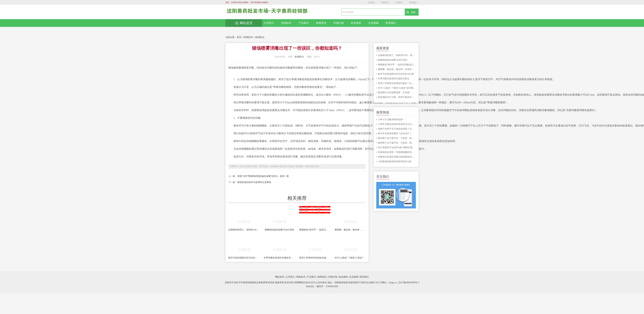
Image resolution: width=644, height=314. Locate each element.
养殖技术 (385, 3)
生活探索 (374, 23)
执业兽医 (356, 23)
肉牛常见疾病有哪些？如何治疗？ (395, 134)
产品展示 (399, 3)
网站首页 (244, 23)
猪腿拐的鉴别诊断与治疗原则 (279, 230)
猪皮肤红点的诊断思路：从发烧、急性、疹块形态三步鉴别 (397, 92)
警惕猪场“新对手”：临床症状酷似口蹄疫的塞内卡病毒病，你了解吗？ (315, 230)
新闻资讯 (321, 23)
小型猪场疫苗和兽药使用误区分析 (395, 162)
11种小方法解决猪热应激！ (391, 120)
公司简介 (371, 3)
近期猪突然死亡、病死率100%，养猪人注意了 (244, 230)
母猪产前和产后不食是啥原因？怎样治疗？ (397, 129)
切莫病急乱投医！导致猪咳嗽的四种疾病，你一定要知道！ (397, 152)
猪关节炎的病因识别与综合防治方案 (244, 258)
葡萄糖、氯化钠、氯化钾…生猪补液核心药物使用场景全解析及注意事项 (350, 230)
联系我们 (413, 3)
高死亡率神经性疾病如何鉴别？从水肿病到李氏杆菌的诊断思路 (315, 258)
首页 (239, 37)
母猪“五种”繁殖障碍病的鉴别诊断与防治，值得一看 (263, 176)
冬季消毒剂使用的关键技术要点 (279, 258)
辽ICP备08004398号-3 (409, 283)
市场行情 (339, 23)
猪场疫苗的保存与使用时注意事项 (254, 182)
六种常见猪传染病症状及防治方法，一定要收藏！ (397, 124)
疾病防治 (260, 37)
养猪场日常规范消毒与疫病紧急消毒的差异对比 (397, 157)
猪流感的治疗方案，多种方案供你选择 (397, 97)
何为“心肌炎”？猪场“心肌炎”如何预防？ (350, 258)
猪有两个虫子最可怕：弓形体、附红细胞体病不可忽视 (397, 138)
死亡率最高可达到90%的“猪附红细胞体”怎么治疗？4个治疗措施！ (397, 148)
